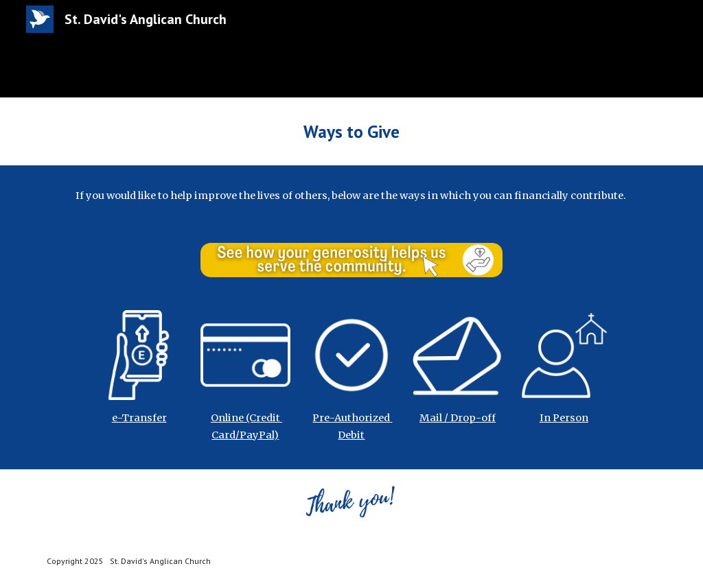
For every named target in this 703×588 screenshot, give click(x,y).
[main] (352, 131)
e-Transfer (139, 418)
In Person (564, 418)
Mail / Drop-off (458, 418)
